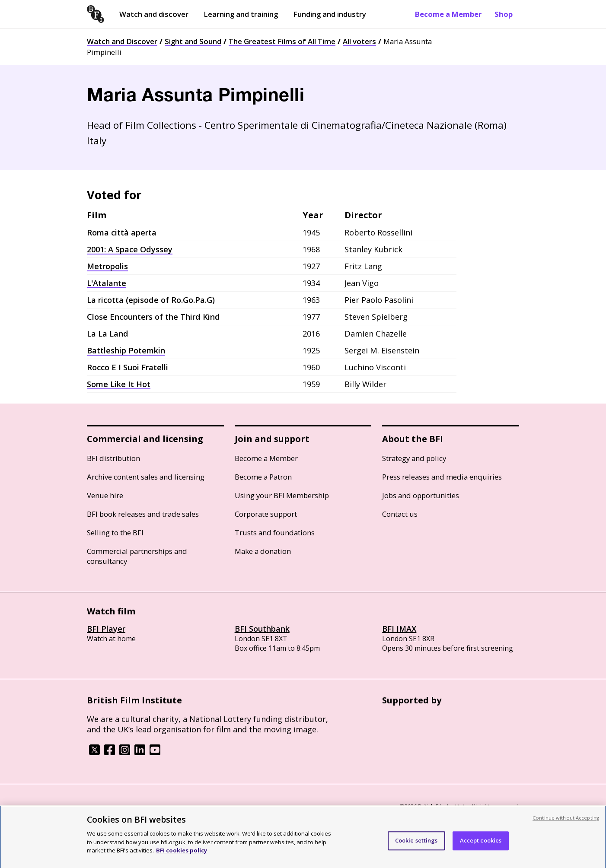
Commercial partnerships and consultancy (137, 556)
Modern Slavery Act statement (225, 808)
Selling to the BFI (115, 533)
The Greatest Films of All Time (282, 41)
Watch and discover (154, 14)
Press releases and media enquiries (442, 477)
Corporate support (266, 514)
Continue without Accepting (566, 824)
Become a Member (448, 14)
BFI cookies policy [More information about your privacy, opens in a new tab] (182, 857)
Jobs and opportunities (421, 495)
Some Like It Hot (119, 384)
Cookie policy (159, 808)
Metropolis (107, 266)
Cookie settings (416, 847)
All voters (359, 41)
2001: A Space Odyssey (130, 249)
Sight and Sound (193, 41)
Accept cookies (481, 847)
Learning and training (241, 14)
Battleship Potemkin (126, 350)
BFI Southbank (262, 629)
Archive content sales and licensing (146, 477)
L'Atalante (107, 283)
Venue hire (105, 495)
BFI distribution (113, 458)
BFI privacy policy (111, 808)
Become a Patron (263, 477)
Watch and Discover (122, 41)
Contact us (400, 514)
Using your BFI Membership (282, 495)
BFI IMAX (399, 629)
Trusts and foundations (275, 533)
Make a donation (263, 551)
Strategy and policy (414, 458)
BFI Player (106, 629)
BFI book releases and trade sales (143, 514)
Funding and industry (330, 14)
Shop (504, 14)
